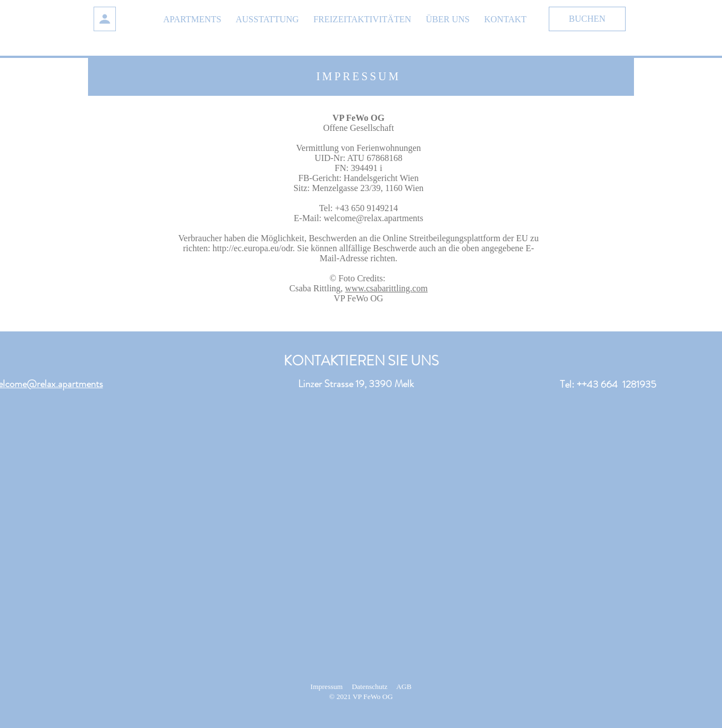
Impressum (326, 687)
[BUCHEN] (587, 19)
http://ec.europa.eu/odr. (253, 248)
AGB (404, 687)
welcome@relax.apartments (374, 218)
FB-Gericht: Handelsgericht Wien (359, 178)
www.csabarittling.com (386, 288)
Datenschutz (369, 687)
